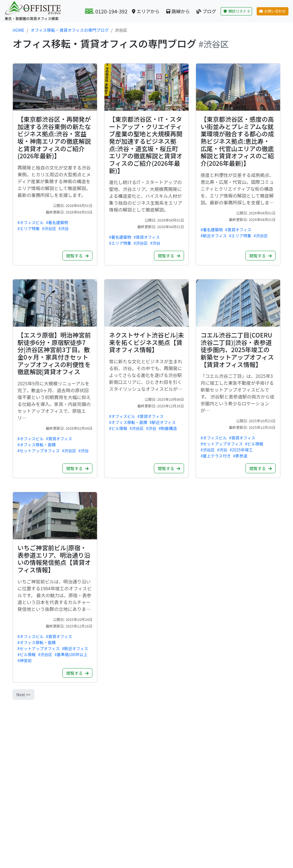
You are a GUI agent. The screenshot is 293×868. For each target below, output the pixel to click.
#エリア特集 (29, 228)
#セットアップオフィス (39, 451)
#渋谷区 (49, 228)
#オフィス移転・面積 (37, 445)
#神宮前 (25, 660)
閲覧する (77, 256)
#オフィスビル (31, 222)
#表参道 (240, 456)
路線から (178, 11)
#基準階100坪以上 (71, 654)
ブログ (206, 11)
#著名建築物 (57, 222)
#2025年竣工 (241, 450)
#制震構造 (168, 428)
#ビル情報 (118, 428)
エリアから (146, 11)
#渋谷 (64, 228)
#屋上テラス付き (216, 456)
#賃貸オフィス (147, 237)
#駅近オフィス (214, 236)
